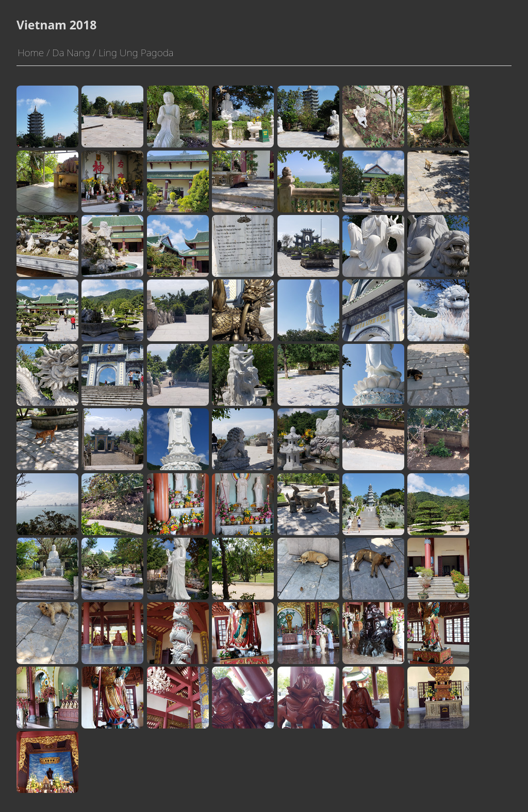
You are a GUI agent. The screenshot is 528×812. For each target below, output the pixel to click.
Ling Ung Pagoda (136, 52)
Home (31, 52)
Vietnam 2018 (56, 25)
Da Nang (71, 52)
